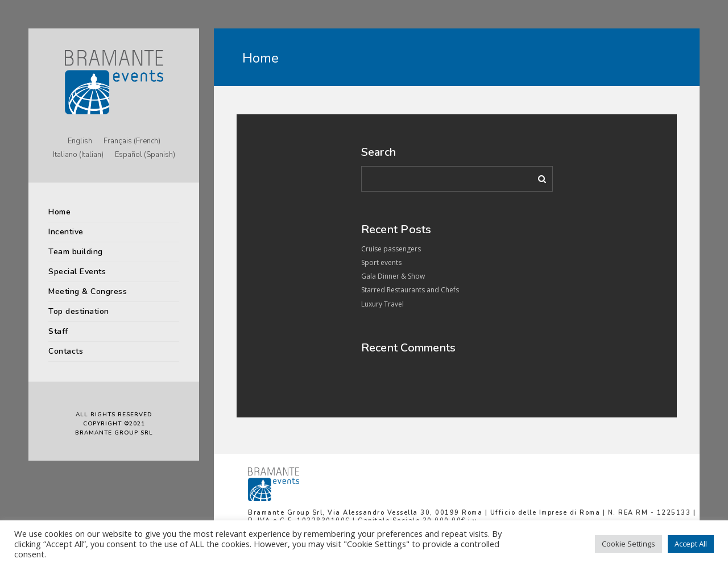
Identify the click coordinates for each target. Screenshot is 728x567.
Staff (58, 331)
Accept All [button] (691, 544)
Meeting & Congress (88, 291)
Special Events (77, 272)
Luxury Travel (382, 304)
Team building (76, 252)
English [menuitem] (80, 141)
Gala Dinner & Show (393, 276)
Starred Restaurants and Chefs (410, 290)
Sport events (381, 262)
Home (59, 212)
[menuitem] (80, 142)
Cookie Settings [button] (628, 544)
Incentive (66, 232)
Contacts (66, 351)
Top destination (79, 311)
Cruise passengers (391, 249)
